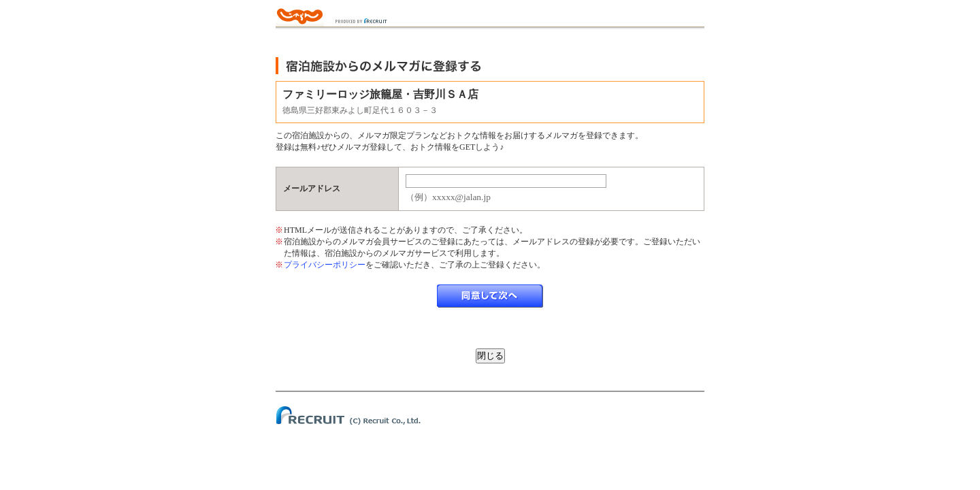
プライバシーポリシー (325, 265)
